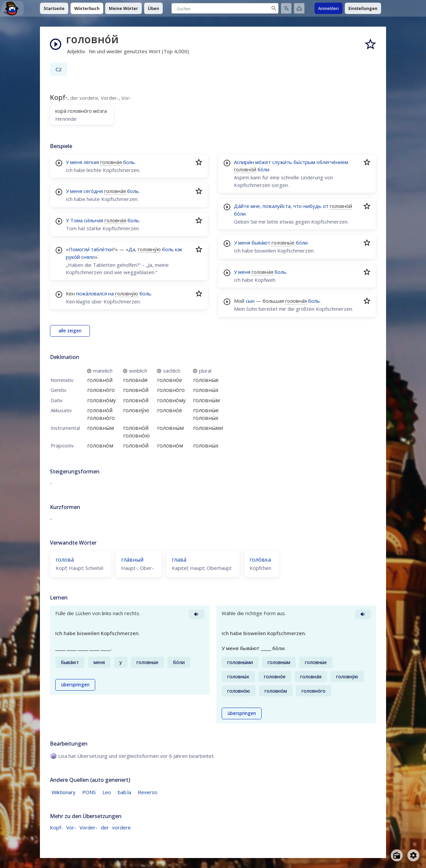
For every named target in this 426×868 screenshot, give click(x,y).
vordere (121, 827)
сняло (88, 257)
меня (76, 162)
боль (129, 162)
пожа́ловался (92, 293)
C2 (59, 69)
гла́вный (132, 560)
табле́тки (102, 249)
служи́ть (282, 162)
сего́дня (93, 191)
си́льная (94, 220)
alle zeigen (70, 331)
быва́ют (261, 243)
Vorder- (89, 827)
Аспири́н (244, 162)
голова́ (65, 560)
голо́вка (260, 560)
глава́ (179, 560)
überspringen (75, 685)
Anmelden (328, 8)
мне (255, 206)
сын (250, 301)
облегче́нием (332, 162)
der (105, 827)
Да (132, 249)
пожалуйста (277, 206)
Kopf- (56, 827)
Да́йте (242, 206)
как (179, 249)
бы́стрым (304, 162)
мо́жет (263, 162)
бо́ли (263, 169)
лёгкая (91, 162)
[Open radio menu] (397, 855)
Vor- (71, 827)
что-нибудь (307, 206)
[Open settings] (413, 855)
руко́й (73, 257)
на (111, 293)
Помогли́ (79, 249)
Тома (76, 220)
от (326, 206)
